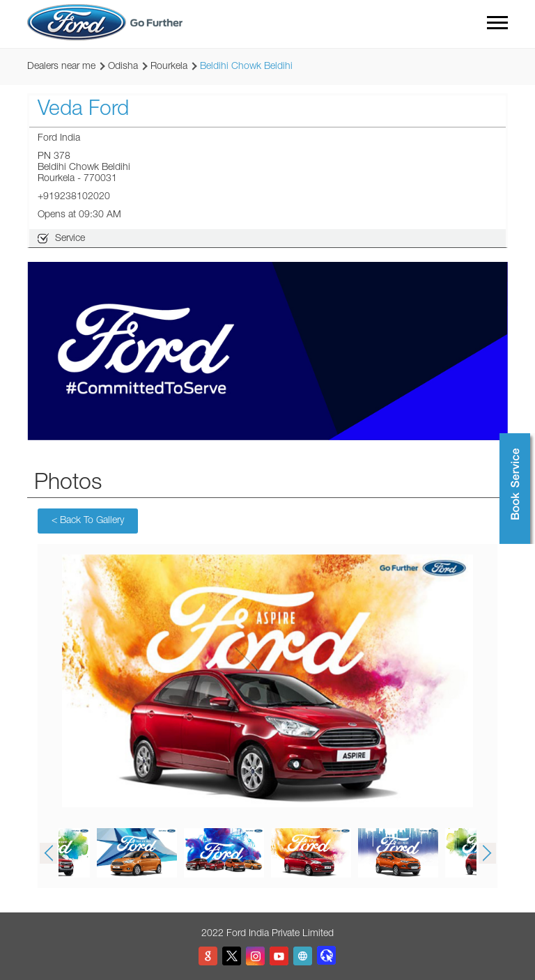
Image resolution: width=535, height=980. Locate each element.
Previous (48, 853)
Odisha (123, 67)
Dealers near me (61, 67)
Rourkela (169, 67)
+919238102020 (74, 197)
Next (487, 853)
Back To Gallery (88, 521)
